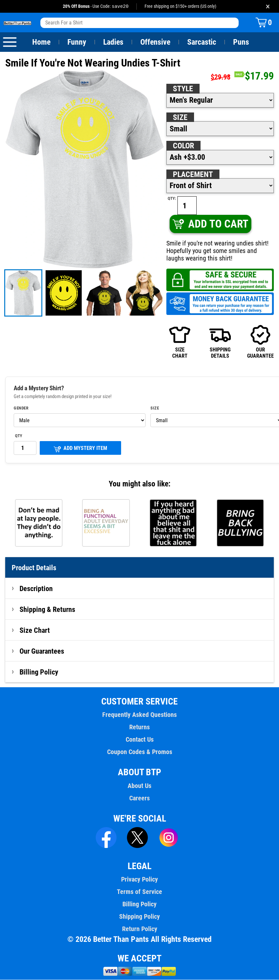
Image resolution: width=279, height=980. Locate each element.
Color (184, 146)
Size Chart (35, 631)
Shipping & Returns (48, 610)
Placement (193, 175)
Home (41, 42)
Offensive (155, 42)
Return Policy (139, 929)
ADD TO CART (210, 224)
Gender (21, 408)
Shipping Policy (139, 917)
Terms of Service (140, 892)
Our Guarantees (42, 651)
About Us (139, 786)
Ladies (113, 42)
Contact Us (139, 740)
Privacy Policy (139, 880)
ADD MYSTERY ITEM (80, 449)
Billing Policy (39, 672)
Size (180, 118)
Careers (139, 798)
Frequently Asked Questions (139, 715)
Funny (77, 42)
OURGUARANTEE (260, 342)
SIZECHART (180, 342)
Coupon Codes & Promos (140, 752)
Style (183, 89)
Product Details (34, 568)
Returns (139, 727)
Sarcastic (202, 42)
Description (36, 589)
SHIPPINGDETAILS (220, 342)
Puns (241, 42)
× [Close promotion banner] (268, 6)
